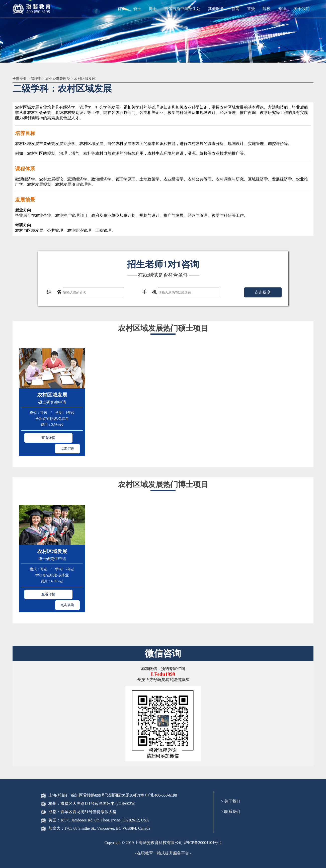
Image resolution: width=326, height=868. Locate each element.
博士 (153, 9)
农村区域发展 (94, 79)
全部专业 (21, 79)
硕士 (137, 9)
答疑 (251, 9)
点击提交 (263, 293)
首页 (122, 9)
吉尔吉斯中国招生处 (182, 9)
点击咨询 (67, 437)
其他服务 (216, 9)
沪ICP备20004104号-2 (203, 820)
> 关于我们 (231, 778)
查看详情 (37, 437)
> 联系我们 (231, 789)
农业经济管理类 (64, 79)
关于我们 (302, 9)
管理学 (39, 79)
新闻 (235, 9)
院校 (267, 9)
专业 (282, 9)
